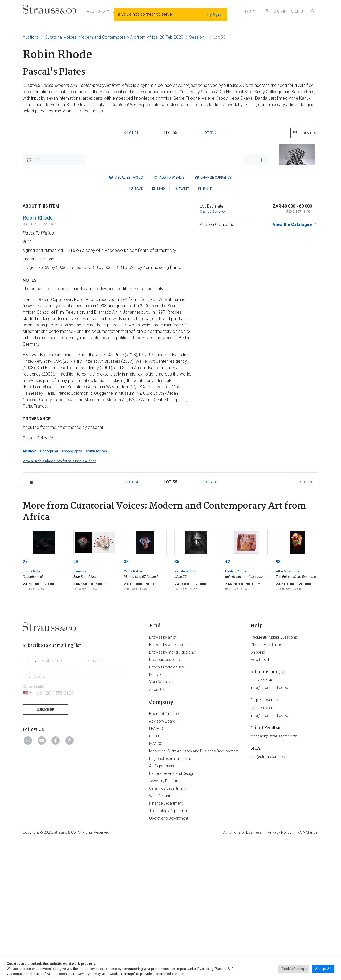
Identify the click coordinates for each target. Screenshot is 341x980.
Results (309, 133)
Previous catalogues (167, 807)
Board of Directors (165, 853)
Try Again (214, 14)
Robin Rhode (38, 357)
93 (278, 701)
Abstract (29, 591)
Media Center (160, 814)
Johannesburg (265, 812)
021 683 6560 (262, 848)
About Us (157, 829)
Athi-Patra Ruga (288, 711)
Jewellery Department (167, 921)
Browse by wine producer (170, 784)
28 (76, 701)
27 (25, 701)
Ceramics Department (167, 928)
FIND (247, 11)
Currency (213, 317)
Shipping (258, 792)
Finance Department (166, 943)
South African (96, 591)
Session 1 (198, 37)
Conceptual (49, 591)
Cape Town (262, 840)
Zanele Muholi (185, 711)
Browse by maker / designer (173, 792)
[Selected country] (28, 832)
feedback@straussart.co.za (274, 876)
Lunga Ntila (31, 711)
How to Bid (260, 799)
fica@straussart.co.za (269, 896)
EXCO (154, 876)
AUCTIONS (96, 11)
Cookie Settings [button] (294, 969)
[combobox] (31, 799)
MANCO (156, 883)
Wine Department (163, 935)
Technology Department (169, 950)
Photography (72, 591)
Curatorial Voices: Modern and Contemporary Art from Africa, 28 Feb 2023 (114, 37)
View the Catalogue (292, 364)
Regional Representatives (170, 898)
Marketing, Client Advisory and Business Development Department (204, 891)
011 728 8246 (262, 820)
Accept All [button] (323, 969)
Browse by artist (163, 777)
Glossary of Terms (266, 784)
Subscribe (46, 849)
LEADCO (156, 868)
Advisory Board (162, 861)
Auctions (31, 37)
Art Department (162, 906)
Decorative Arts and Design (172, 913)
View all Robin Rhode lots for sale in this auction (60, 601)
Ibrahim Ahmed (237, 711)
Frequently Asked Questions (274, 777)
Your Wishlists (161, 822)
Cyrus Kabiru (83, 711)
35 (177, 701)
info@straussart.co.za (269, 827)
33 (126, 701)
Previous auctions (165, 799)
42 (228, 701)
